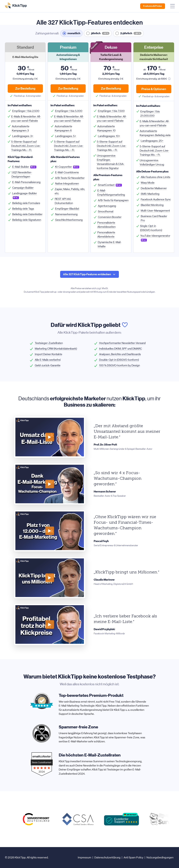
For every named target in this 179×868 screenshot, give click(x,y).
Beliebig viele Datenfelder (27, 214)
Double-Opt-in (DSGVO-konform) (119, 360)
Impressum (85, 857)
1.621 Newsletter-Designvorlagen (22, 174)
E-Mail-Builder (24, 167)
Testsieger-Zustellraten (49, 343)
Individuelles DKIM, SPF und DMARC (121, 349)
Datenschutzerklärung (107, 857)
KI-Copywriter (67, 167)
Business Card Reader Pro (154, 218)
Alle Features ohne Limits (155, 177)
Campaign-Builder (23, 188)
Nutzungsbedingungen (160, 857)
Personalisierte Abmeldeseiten (106, 225)
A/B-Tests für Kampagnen (113, 200)
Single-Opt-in (151, 228)
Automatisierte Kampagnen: (21, 128)
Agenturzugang (107, 206)
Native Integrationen (67, 183)
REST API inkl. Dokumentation (64, 201)
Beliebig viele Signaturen (27, 220)
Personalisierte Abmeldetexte (106, 234)
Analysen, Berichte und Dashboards (120, 354)
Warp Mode (148, 183)
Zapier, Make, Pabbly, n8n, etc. (70, 191)
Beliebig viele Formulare (26, 203)
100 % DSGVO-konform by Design (119, 365)
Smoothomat (106, 211)
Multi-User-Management (155, 211)
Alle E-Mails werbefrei (48, 360)
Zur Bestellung (25, 88)
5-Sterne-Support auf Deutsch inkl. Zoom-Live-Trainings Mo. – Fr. (26, 146)
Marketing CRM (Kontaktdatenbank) (56, 349)
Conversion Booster (110, 217)
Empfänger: (26, 111)
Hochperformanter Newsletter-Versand (122, 343)
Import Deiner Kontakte (49, 354)
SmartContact (110, 185)
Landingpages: (23, 136)
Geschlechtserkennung (69, 220)
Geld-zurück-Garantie (48, 365)
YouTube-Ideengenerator (155, 238)
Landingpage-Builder (24, 195)
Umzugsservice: (111, 162)
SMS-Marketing (150, 194)
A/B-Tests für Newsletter (70, 178)
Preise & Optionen (154, 89)
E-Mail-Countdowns (67, 172)
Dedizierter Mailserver (154, 188)
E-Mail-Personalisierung (26, 182)
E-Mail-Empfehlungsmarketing (111, 193)
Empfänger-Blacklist (67, 209)
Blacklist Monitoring (152, 205)
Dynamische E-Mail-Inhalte (110, 244)
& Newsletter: (26, 119)
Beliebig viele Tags (23, 209)
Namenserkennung (66, 214)
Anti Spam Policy (133, 857)
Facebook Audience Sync (156, 199)
